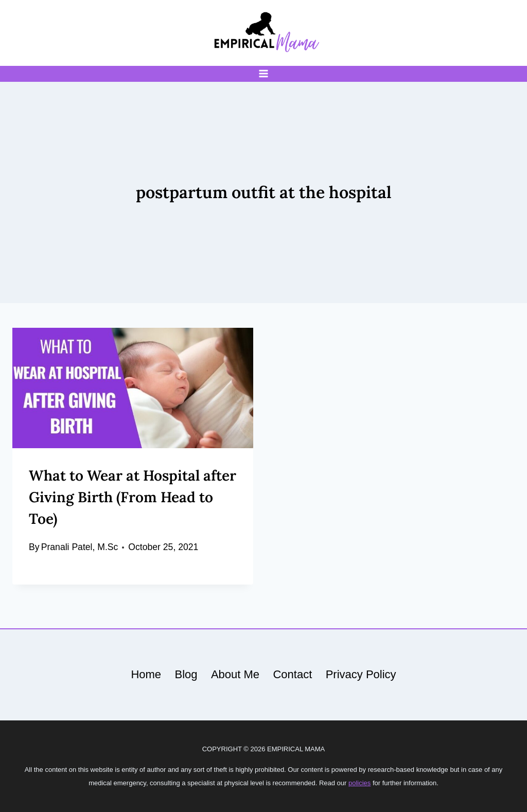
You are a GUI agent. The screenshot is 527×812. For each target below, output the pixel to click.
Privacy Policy (361, 674)
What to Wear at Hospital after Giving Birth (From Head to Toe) (133, 497)
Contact (292, 674)
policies (359, 783)
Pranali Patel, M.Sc (80, 547)
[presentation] (133, 388)
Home (146, 674)
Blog (186, 674)
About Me (235, 674)
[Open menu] (264, 74)
